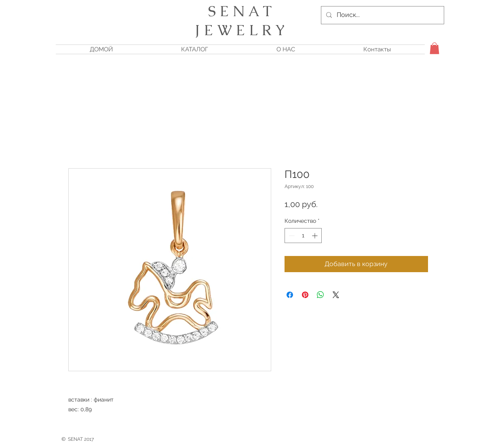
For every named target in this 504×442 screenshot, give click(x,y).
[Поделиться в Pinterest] (305, 295)
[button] (434, 48)
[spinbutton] (303, 236)
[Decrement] (291, 236)
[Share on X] (336, 295)
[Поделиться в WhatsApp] (321, 295)
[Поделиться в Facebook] (290, 295)
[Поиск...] (382, 15)
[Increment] (315, 236)
